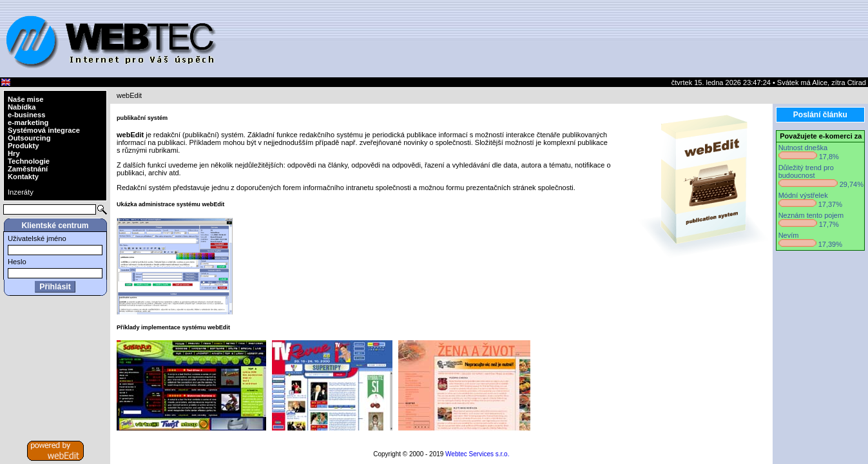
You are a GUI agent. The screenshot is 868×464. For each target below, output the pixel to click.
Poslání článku (820, 115)
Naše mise (25, 99)
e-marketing (28, 122)
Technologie (29, 161)
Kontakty (23, 177)
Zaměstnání (28, 169)
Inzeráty (21, 192)
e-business (26, 115)
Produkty (24, 146)
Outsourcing (29, 138)
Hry (14, 153)
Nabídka (22, 107)
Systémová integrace (44, 130)
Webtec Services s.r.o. (477, 454)
